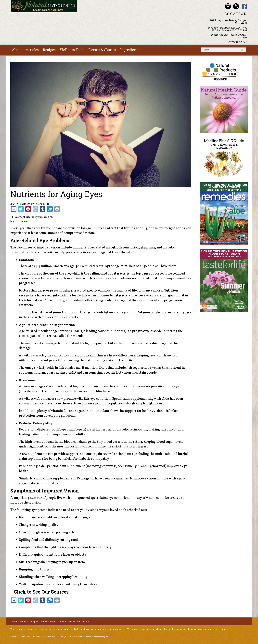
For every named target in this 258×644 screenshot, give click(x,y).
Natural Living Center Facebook (244, 6)
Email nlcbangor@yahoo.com (228, 6)
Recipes (49, 50)
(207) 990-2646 (238, 42)
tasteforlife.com (20, 221)
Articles (32, 50)
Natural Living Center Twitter (236, 6)
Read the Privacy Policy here (97, 637)
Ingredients (130, 50)
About (17, 50)
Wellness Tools (72, 50)
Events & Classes (102, 50)
